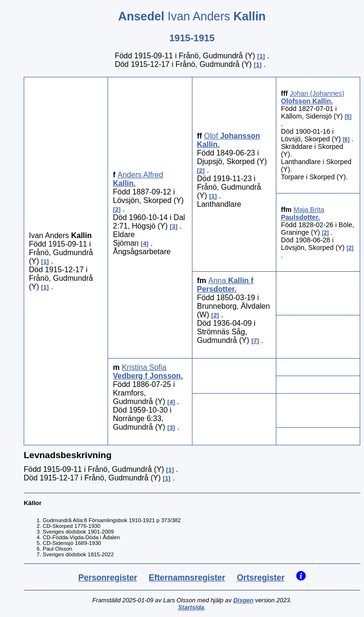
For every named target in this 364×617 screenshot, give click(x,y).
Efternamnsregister (187, 578)
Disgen (243, 600)
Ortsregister (261, 578)
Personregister (108, 578)
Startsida (191, 607)
